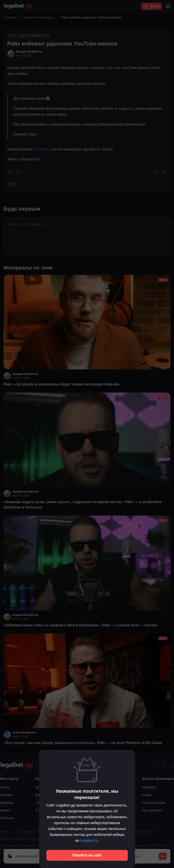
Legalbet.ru (89, 841)
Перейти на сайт (87, 855)
